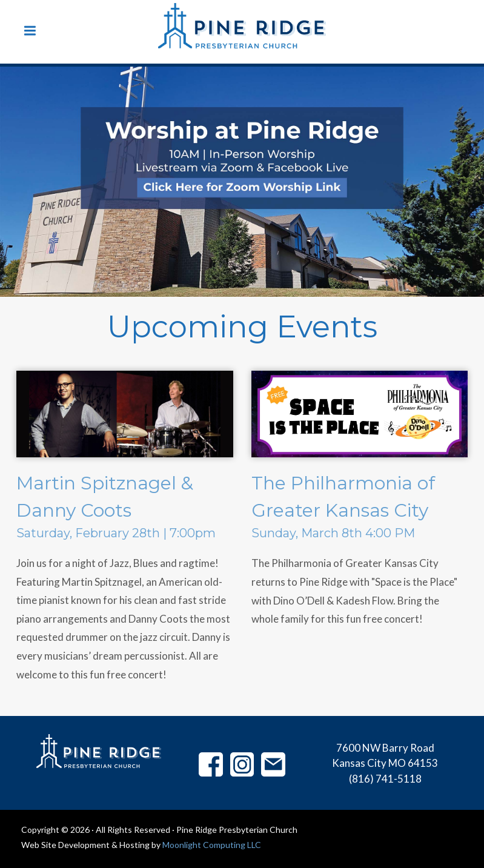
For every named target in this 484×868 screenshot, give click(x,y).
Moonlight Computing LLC (212, 845)
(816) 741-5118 (385, 779)
